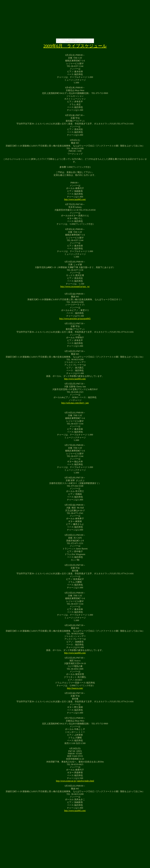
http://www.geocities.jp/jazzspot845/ (75, 319)
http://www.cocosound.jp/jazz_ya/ (75, 286)
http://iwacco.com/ (75, 688)
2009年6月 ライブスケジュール (75, 46)
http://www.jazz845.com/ (75, 199)
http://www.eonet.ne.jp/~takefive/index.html (75, 781)
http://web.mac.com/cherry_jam (75, 403)
